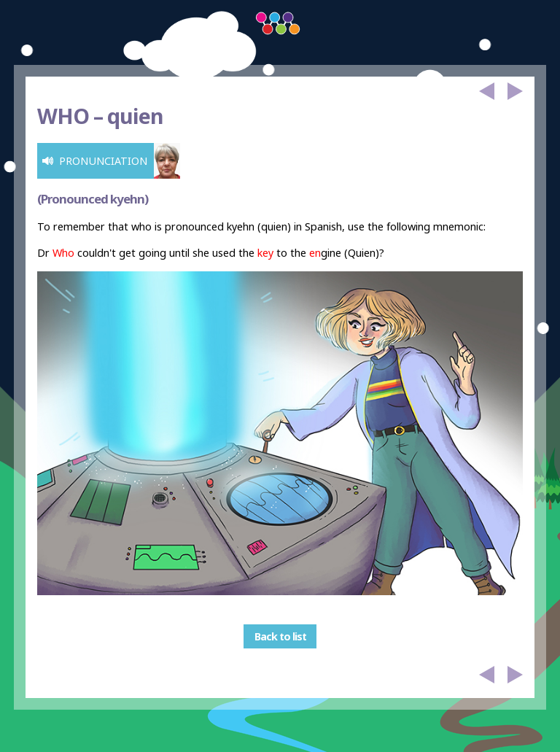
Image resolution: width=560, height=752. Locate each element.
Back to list (280, 636)
